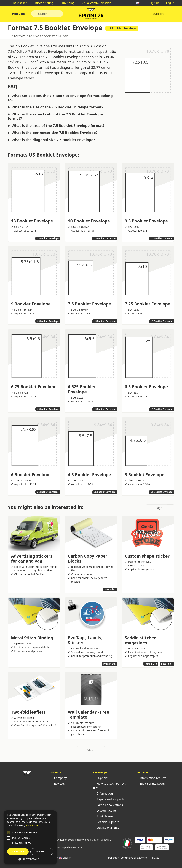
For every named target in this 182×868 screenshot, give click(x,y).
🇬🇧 (140, 3)
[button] (9, 833)
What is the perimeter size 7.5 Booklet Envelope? (54, 133)
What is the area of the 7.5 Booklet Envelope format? (58, 126)
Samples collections (108, 805)
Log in (168, 3)
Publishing (66, 3)
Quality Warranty (106, 828)
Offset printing (42, 3)
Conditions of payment (134, 858)
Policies (113, 858)
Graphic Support (106, 822)
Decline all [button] (42, 852)
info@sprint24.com (150, 784)
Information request (151, 778)
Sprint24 (91, 15)
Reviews (58, 784)
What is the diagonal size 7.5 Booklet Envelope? (53, 140)
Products (18, 14)
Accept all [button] (18, 852)
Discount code (104, 811)
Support (158, 14)
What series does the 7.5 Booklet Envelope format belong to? (60, 98)
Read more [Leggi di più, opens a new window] (32, 825)
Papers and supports (109, 799)
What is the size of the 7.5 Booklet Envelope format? (57, 107)
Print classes (103, 816)
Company (59, 778)
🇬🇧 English (65, 858)
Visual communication (95, 3)
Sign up (153, 3)
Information (103, 794)
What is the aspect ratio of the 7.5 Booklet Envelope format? (55, 116)
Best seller (18, 3)
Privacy (155, 858)
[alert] (30, 837)
